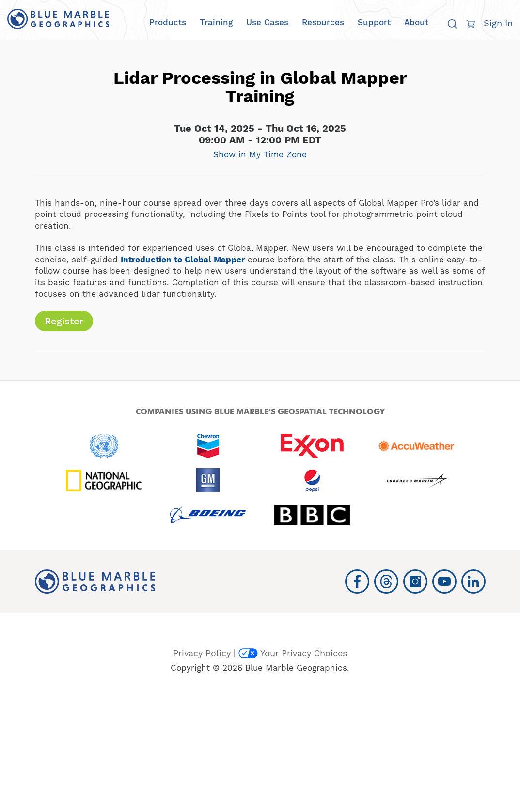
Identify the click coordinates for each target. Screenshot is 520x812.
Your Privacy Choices (293, 653)
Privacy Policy (202, 653)
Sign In (498, 23)
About (416, 23)
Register (64, 321)
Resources (323, 23)
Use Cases (267, 23)
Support (374, 23)
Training (216, 23)
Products (168, 23)
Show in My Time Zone (260, 154)
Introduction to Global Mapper (183, 260)
